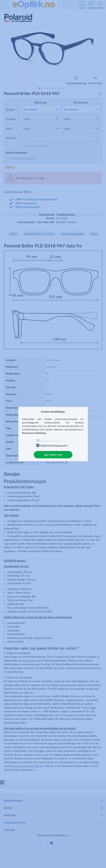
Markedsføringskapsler (54, 446)
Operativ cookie (50, 441)
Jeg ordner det (53, 455)
